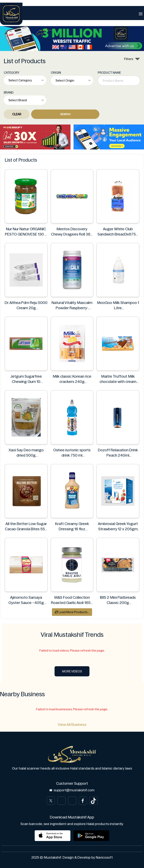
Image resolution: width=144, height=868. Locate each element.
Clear (17, 114)
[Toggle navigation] (141, 14)
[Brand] (11, 14)
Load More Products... (72, 612)
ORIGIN (56, 73)
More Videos (72, 671)
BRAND (9, 92)
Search (65, 114)
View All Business (72, 725)
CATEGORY (12, 73)
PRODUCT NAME (109, 73)
